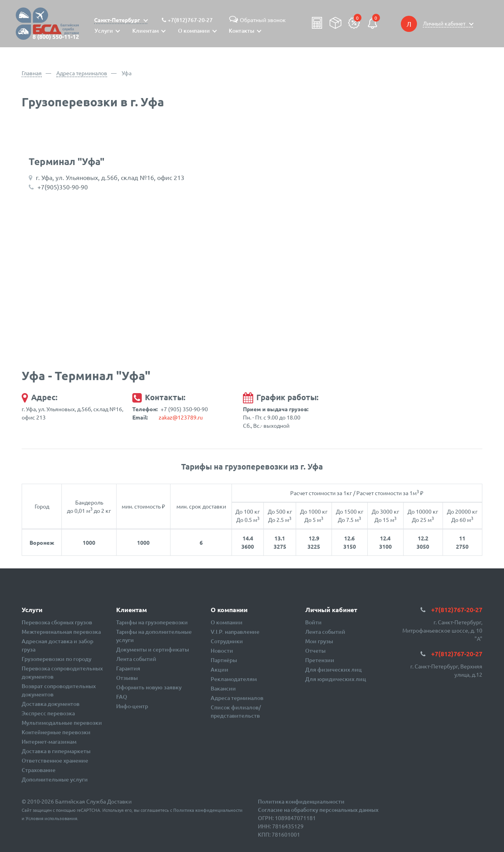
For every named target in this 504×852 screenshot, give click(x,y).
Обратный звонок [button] (257, 20)
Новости (222, 651)
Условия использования (51, 818)
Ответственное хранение (55, 760)
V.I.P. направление (235, 632)
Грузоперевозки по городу (57, 659)
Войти (313, 622)
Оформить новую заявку (149, 687)
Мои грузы (319, 641)
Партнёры (224, 660)
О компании (227, 622)
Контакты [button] (242, 31)
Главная (32, 73)
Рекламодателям (234, 679)
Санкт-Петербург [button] (118, 20)
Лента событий (136, 659)
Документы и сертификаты (153, 649)
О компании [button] (194, 31)
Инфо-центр (132, 706)
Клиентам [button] (145, 31)
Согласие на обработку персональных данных (318, 810)
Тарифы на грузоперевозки (152, 622)
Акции (220, 669)
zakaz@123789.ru (181, 417)
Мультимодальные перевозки (62, 723)
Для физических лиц (334, 669)
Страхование (39, 770)
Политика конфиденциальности (208, 810)
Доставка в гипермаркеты (56, 751)
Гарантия (128, 668)
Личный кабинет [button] (445, 23)
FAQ (122, 697)
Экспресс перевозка (48, 713)
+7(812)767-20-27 (190, 20)
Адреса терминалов (82, 73)
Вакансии (223, 688)
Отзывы (127, 678)
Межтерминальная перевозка (61, 632)
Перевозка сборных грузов (57, 622)
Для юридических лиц (336, 679)
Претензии (320, 660)
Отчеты (315, 651)
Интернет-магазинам (49, 742)
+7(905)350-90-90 (63, 187)
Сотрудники (227, 641)
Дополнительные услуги (55, 779)
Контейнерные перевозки (56, 732)
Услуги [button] (104, 31)
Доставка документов (51, 704)
